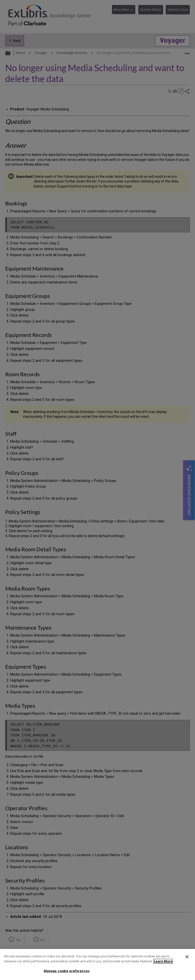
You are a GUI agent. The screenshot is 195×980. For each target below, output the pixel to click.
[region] (97, 964)
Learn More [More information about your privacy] (163, 961)
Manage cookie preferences (67, 971)
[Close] (187, 957)
